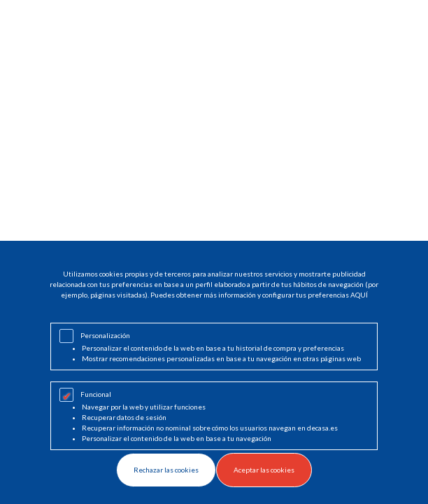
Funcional (96, 394)
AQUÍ (359, 295)
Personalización (105, 335)
